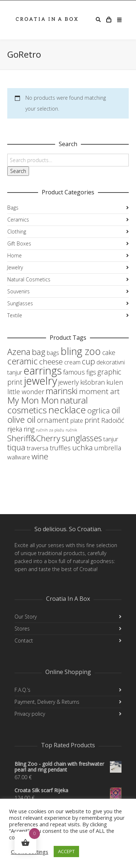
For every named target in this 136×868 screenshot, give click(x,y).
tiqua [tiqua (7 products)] (16, 447)
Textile (15, 315)
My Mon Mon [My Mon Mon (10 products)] (33, 400)
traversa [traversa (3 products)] (38, 448)
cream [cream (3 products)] (72, 362)
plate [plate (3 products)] (77, 421)
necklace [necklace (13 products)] (67, 410)
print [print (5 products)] (92, 420)
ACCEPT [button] (66, 851)
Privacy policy (30, 714)
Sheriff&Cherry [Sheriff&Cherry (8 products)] (34, 438)
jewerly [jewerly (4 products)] (69, 382)
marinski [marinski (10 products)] (62, 391)
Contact (24, 640)
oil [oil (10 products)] (116, 410)
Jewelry (15, 267)
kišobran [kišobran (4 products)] (92, 382)
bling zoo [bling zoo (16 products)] (81, 351)
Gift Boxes (19, 243)
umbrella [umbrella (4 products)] (108, 448)
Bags (13, 208)
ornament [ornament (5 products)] (53, 420)
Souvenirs (18, 291)
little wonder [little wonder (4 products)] (26, 392)
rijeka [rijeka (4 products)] (15, 429)
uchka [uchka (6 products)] (83, 447)
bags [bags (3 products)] (53, 353)
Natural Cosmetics (29, 279)
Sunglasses (20, 303)
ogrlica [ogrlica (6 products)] (99, 410)
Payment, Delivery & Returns (47, 702)
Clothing (17, 232)
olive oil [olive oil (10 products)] (21, 419)
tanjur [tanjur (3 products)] (111, 439)
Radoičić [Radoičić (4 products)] (113, 420)
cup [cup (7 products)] (88, 361)
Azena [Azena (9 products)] (19, 352)
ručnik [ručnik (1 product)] (71, 430)
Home (15, 255)
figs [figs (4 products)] (91, 372)
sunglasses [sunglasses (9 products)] (82, 438)
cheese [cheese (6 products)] (51, 361)
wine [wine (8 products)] (40, 456)
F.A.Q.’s (22, 690)
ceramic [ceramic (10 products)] (22, 361)
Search (18, 171)
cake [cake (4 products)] (109, 352)
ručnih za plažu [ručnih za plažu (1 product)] (50, 430)
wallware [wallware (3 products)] (19, 457)
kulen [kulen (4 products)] (115, 382)
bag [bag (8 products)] (39, 352)
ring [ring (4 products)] (29, 429)
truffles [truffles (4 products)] (60, 448)
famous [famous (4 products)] (74, 372)
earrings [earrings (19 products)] (43, 370)
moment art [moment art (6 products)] (99, 391)
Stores (22, 629)
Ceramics (18, 220)
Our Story (26, 617)
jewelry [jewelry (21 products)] (40, 381)
